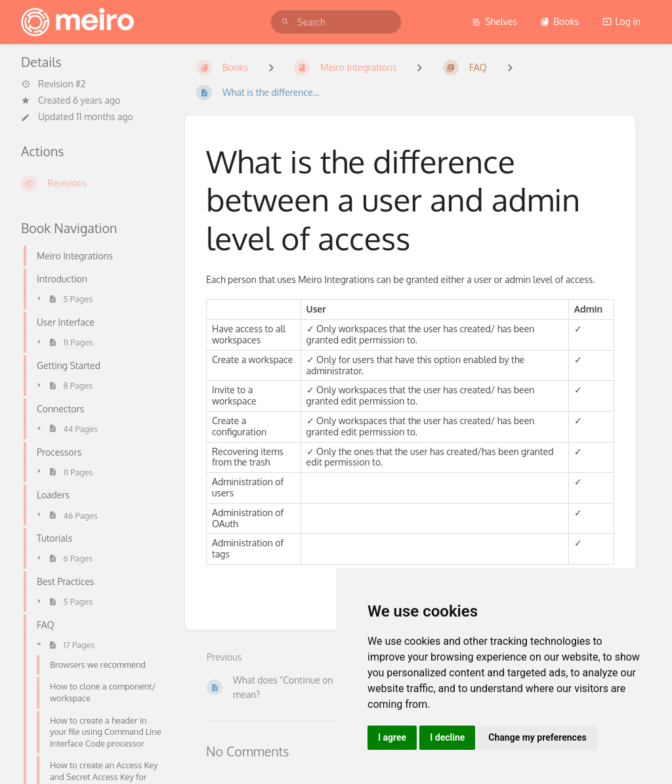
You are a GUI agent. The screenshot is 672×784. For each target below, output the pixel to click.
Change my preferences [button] (537, 737)
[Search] (285, 22)
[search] (336, 22)
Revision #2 (53, 84)
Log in (621, 21)
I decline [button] (447, 737)
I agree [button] (392, 737)
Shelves (494, 21)
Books (559, 21)
